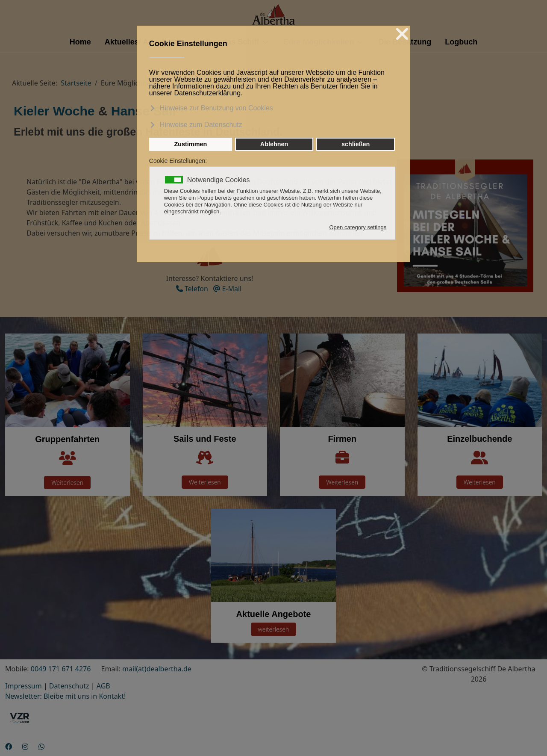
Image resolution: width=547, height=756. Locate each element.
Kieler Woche (54, 111)
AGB (103, 686)
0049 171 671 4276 (61, 669)
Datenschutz (69, 686)
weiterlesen (274, 629)
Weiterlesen (67, 483)
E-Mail (227, 289)
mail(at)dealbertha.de (157, 669)
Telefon (192, 289)
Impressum (24, 686)
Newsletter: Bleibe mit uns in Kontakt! (65, 696)
